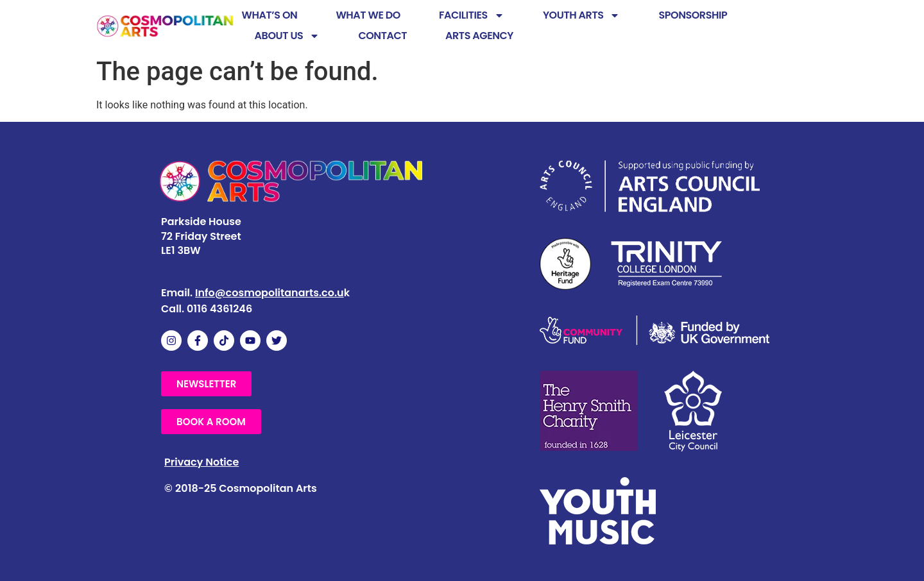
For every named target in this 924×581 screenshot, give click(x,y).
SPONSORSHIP (693, 15)
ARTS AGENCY (479, 36)
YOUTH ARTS (582, 15)
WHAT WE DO (368, 15)
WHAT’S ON (270, 15)
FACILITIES (472, 15)
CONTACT (382, 36)
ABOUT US (287, 36)
